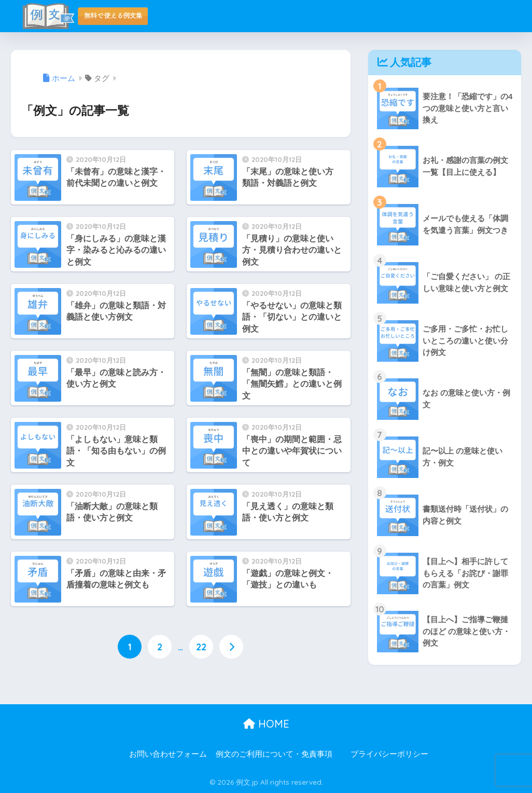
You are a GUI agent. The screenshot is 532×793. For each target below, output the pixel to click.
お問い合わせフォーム (168, 754)
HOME (266, 724)
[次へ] (231, 647)
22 (201, 647)
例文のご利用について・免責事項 (274, 754)
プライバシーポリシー (389, 754)
